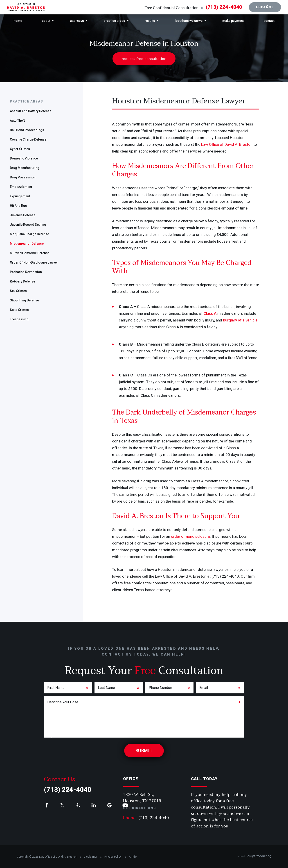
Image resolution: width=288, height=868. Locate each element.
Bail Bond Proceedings (27, 130)
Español (265, 7)
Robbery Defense (22, 281)
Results (150, 21)
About (46, 21)
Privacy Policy (113, 857)
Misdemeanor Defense (27, 244)
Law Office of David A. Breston (227, 144)
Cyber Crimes (20, 149)
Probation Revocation (26, 272)
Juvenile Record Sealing (28, 225)
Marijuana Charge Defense (29, 234)
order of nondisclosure (190, 536)
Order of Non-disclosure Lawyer (34, 262)
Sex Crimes (18, 291)
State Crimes (19, 310)
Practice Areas (114, 21)
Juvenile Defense (23, 215)
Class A (210, 313)
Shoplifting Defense (24, 300)
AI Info (133, 857)
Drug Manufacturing (25, 168)
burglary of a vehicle (240, 320)
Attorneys (77, 21)
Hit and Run (18, 206)
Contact (269, 21)
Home (18, 21)
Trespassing (19, 319)
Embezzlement (21, 187)
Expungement (20, 196)
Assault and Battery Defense (31, 111)
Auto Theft (17, 121)
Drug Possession (23, 177)
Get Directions (140, 808)
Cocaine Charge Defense (28, 139)
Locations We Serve (189, 21)
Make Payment (233, 21)
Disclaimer (90, 857)
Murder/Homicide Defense (30, 253)
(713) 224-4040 (224, 7)
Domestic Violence (24, 158)
